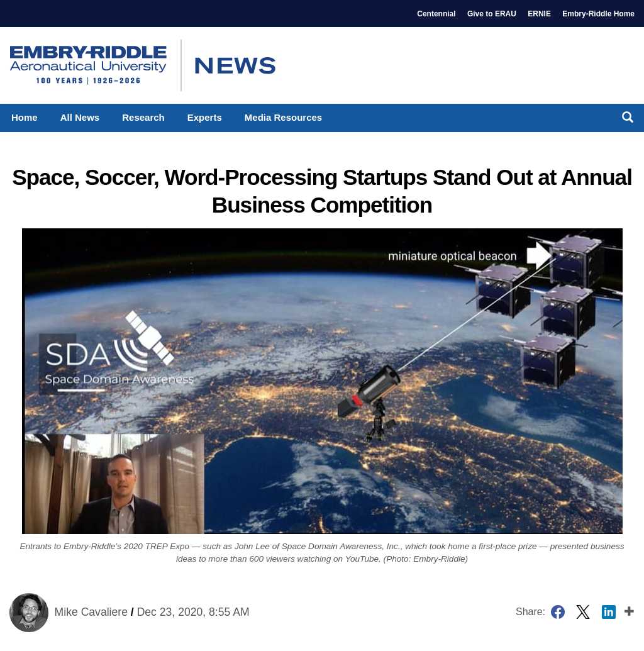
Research (143, 117)
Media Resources (283, 117)
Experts (205, 117)
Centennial (436, 14)
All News (80, 117)
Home (25, 117)
